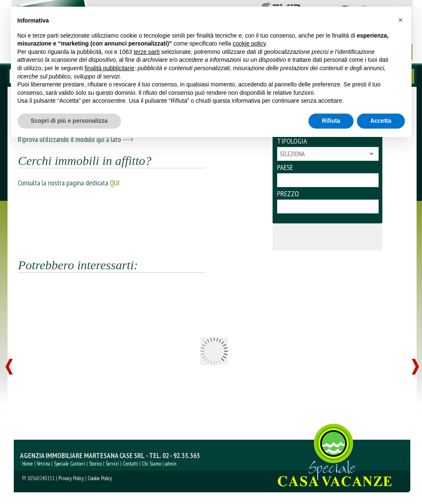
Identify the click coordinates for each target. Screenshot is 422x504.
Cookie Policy (100, 478)
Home (28, 464)
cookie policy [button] (249, 43)
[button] (401, 20)
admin (171, 464)
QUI (115, 183)
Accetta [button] (381, 121)
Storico (95, 464)
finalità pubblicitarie (110, 68)
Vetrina (43, 464)
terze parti (147, 52)
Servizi (112, 464)
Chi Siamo (152, 464)
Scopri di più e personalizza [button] (69, 121)
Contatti (130, 464)
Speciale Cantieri (69, 464)
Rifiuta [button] (331, 121)
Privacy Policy (71, 478)
